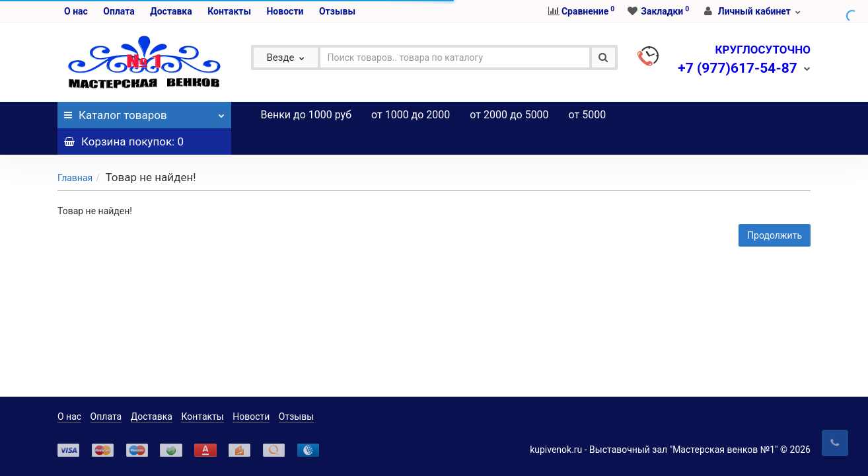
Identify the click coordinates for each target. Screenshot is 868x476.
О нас (76, 11)
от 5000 (588, 115)
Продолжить (775, 209)
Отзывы (337, 11)
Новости (285, 11)
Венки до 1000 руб (307, 115)
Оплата (119, 11)
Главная (75, 151)
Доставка (171, 11)
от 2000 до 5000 (509, 115)
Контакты (229, 11)
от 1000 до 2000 (411, 115)
